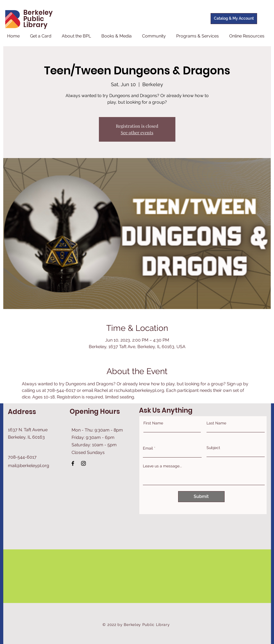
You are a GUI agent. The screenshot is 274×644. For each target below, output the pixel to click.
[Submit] (201, 497)
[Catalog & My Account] (234, 19)
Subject (213, 448)
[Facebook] (73, 463)
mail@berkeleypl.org (29, 466)
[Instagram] (83, 463)
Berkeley (38, 12)
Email (148, 448)
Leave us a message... (162, 466)
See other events (137, 132)
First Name (153, 423)
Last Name (216, 423)
